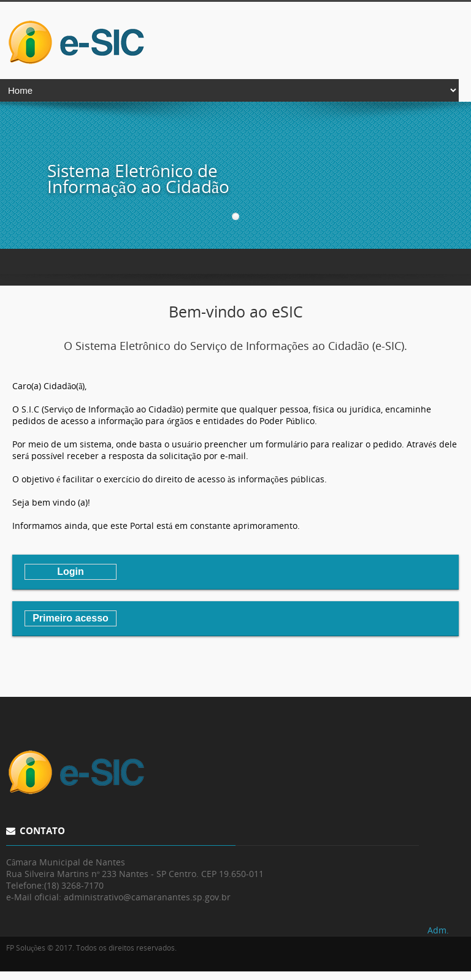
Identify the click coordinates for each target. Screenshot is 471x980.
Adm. (438, 930)
